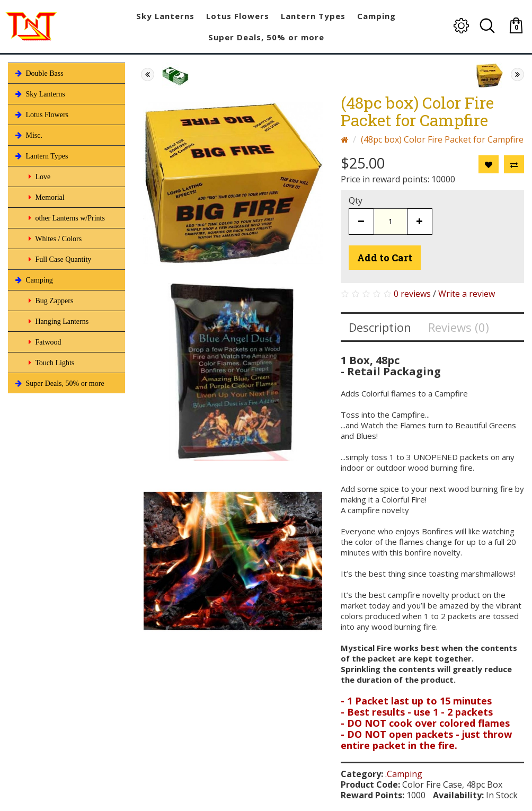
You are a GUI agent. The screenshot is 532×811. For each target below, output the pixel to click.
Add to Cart (385, 258)
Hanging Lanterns (57, 321)
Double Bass (38, 73)
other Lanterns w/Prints (66, 218)
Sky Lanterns (39, 94)
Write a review (467, 294)
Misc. (28, 135)
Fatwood (44, 342)
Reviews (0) (459, 327)
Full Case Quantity (59, 259)
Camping (33, 280)
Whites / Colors (54, 239)
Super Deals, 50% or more (59, 383)
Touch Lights (50, 363)
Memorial (46, 197)
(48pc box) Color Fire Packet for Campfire (442, 139)
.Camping (404, 774)
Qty (356, 200)
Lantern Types (41, 156)
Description (380, 327)
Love (38, 177)
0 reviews (412, 294)
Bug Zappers (50, 301)
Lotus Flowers (41, 114)
